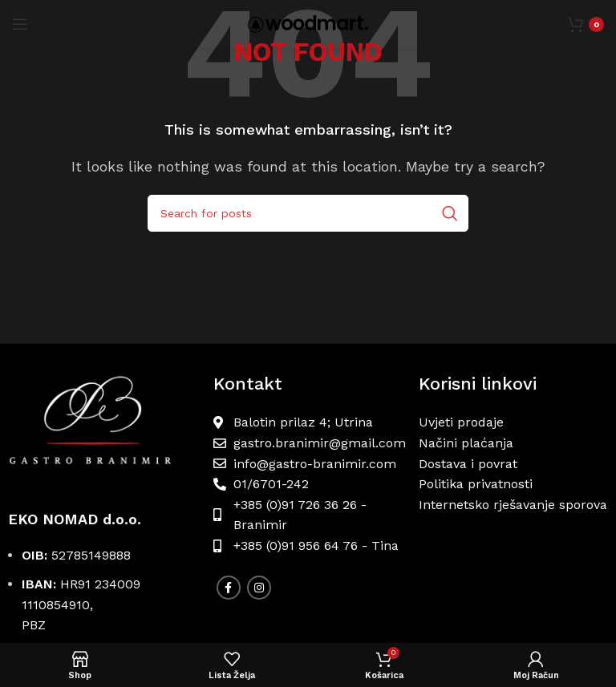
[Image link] (103, 427)
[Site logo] (308, 23)
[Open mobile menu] (20, 24)
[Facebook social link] (229, 588)
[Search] (308, 213)
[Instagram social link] (259, 588)
